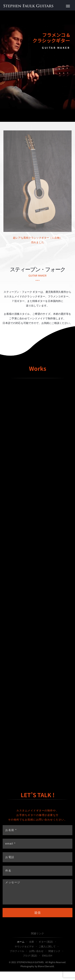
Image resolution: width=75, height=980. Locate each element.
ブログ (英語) (30, 955)
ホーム (21, 942)
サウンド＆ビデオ (24, 946)
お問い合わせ (36, 951)
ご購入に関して (47, 946)
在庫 (32, 942)
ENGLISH (47, 955)
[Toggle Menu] (68, 6)
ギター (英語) (46, 942)
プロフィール (17, 951)
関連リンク (37, 933)
